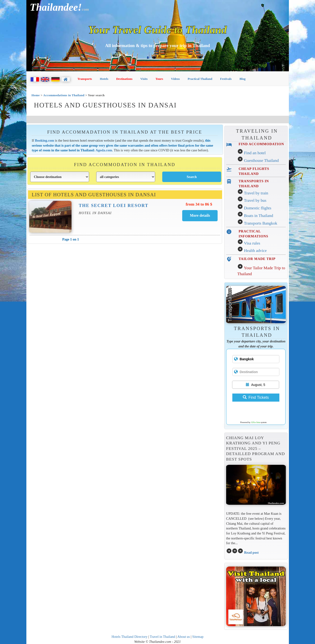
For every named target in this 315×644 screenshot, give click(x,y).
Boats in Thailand (259, 216)
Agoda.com (104, 150)
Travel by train (256, 193)
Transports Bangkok (261, 223)
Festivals (226, 79)
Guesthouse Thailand (261, 161)
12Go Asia (256, 422)
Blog (242, 79)
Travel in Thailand (163, 637)
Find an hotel (255, 153)
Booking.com (45, 140)
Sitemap (198, 637)
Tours (159, 79)
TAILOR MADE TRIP (257, 259)
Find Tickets (256, 397)
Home (36, 95)
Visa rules (252, 243)
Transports (85, 79)
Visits (144, 79)
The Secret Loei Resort (113, 205)
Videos (175, 79)
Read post (251, 553)
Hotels (104, 79)
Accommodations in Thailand (64, 95)
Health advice (255, 251)
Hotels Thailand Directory (129, 637)
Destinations (124, 79)
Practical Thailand (200, 79)
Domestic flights (258, 208)
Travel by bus (255, 200)
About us (184, 637)
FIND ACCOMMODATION (261, 144)
